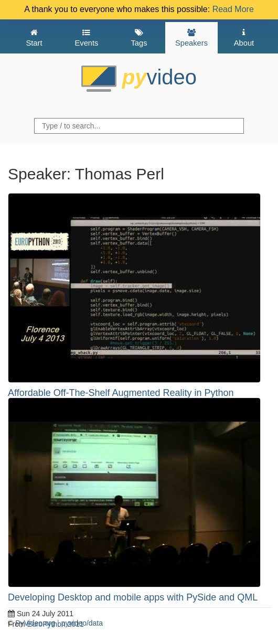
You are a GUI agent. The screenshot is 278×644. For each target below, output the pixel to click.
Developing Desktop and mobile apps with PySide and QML (133, 597)
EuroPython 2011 (56, 624)
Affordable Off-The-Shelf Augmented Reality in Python (121, 393)
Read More (233, 9)
